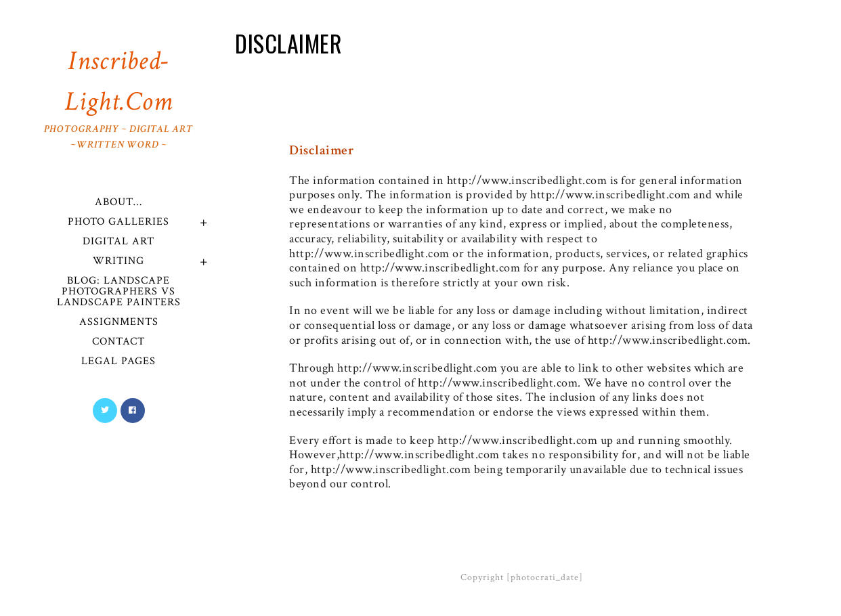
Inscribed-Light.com (118, 98)
